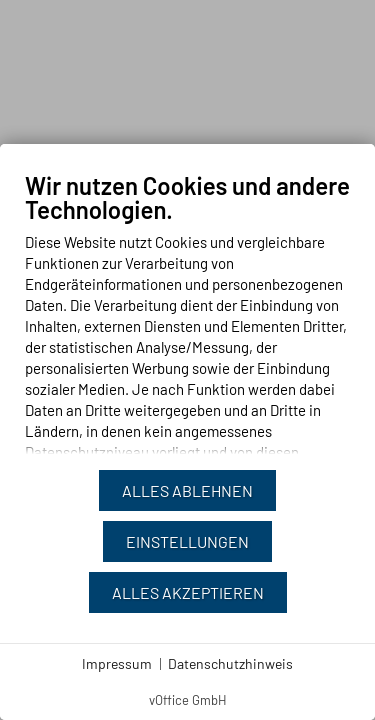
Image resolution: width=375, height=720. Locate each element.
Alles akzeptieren (188, 592)
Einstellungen (187, 541)
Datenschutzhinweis (230, 663)
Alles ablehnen (187, 490)
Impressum (117, 663)
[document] (187, 319)
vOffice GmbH (188, 700)
